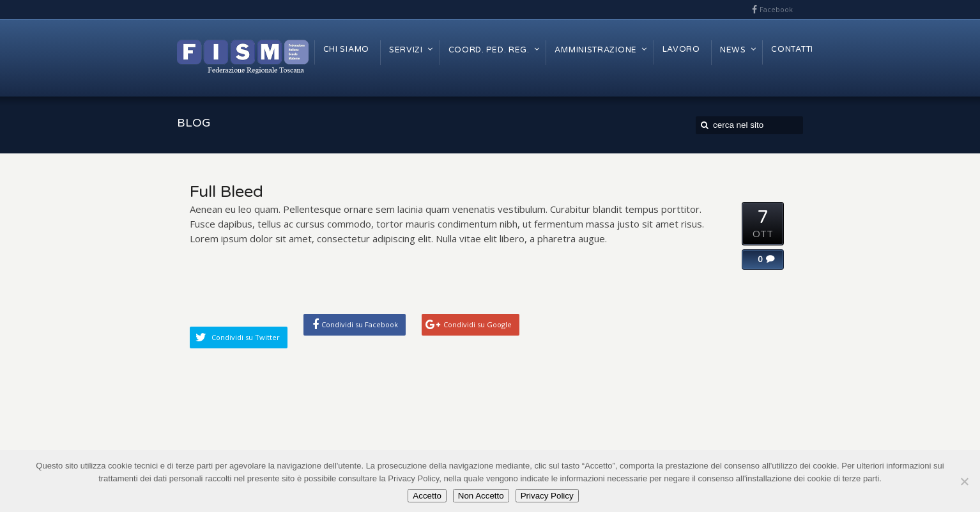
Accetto (427, 496)
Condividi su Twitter (246, 337)
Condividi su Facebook (360, 324)
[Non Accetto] (964, 481)
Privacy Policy (547, 496)
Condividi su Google (478, 324)
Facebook (776, 9)
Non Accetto (481, 496)
